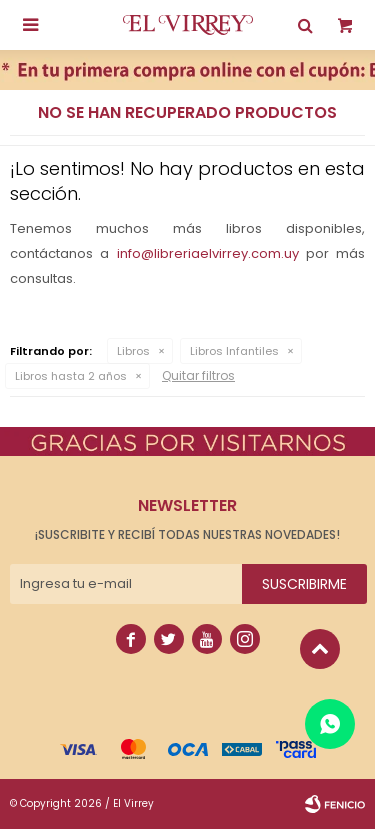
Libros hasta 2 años (71, 376)
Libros (133, 351)
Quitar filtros (198, 375)
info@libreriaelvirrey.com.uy (208, 253)
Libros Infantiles (234, 351)
